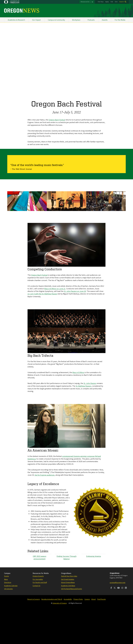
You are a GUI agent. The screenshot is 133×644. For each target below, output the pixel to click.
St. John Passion (90, 418)
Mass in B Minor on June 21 (55, 324)
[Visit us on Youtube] (119, 623)
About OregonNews (68, 617)
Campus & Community (56, 20)
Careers (87, 634)
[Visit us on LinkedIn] (126, 623)
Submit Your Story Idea (69, 611)
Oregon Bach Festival (57, 120)
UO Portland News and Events (71, 624)
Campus (7, 608)
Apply (107, 2)
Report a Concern (34, 634)
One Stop (101, 2)
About (94, 634)
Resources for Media (41, 608)
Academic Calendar (11, 620)
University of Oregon (60, 638)
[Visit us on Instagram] (122, 623)
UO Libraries (8, 624)
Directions (8, 617)
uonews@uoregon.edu (118, 617)
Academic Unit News (68, 620)
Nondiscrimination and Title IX (52, 634)
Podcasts (91, 20)
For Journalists (38, 614)
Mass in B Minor (78, 407)
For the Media (120, 20)
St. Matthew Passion (83, 421)
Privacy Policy (78, 634)
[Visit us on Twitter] (115, 623)
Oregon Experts (38, 611)
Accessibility (68, 634)
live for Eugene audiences (45, 510)
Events (6, 611)
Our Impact (36, 20)
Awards (105, 20)
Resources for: (85, 2)
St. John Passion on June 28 (75, 326)
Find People (101, 634)
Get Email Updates (68, 614)
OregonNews (66, 608)
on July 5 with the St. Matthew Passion (42, 329)
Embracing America (94, 591)
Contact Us (36, 620)
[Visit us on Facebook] (111, 623)
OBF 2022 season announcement (40, 592)
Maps (6, 614)
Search (121, 2)
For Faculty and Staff (40, 617)
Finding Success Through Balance (67, 592)
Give (116, 2)
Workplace (76, 20)
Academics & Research (16, 20)
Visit (112, 2)
